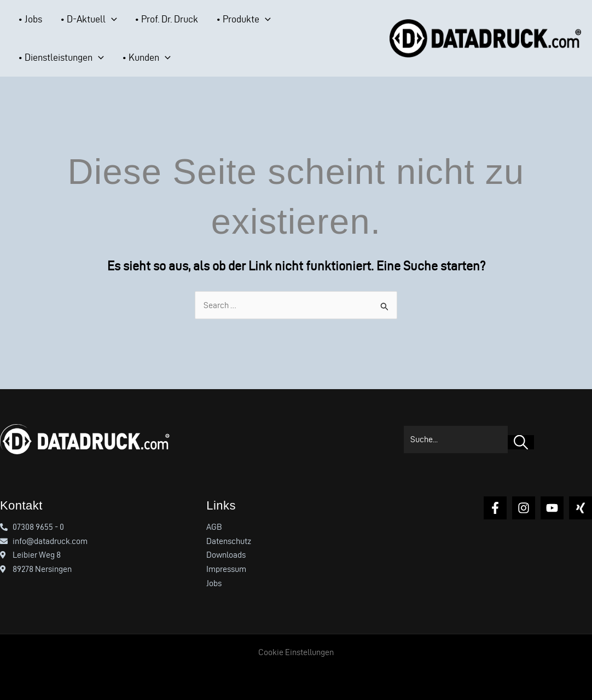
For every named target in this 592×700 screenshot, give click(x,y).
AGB (214, 527)
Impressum (226, 569)
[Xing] (581, 508)
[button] (96, 19)
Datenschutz (229, 541)
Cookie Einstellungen (296, 652)
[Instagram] (524, 508)
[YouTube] (552, 508)
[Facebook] (495, 508)
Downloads (226, 555)
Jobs (214, 583)
